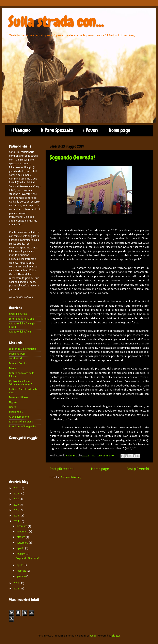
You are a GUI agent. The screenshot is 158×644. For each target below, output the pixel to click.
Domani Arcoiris (18, 364)
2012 (17, 589)
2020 (17, 488)
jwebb (93, 636)
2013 (17, 583)
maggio (21, 554)
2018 (17, 499)
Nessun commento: (104, 456)
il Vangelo (21, 130)
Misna (13, 368)
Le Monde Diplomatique (23, 349)
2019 (17, 494)
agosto (21, 548)
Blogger (116, 636)
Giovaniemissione (19, 417)
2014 (17, 521)
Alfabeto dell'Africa (20, 332)
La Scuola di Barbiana (21, 422)
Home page (120, 130)
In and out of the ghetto (22, 427)
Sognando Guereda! (72, 157)
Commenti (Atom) (71, 477)
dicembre (22, 526)
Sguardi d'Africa (18, 314)
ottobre (21, 537)
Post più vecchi (138, 469)
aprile (20, 565)
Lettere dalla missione (22, 319)
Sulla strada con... (56, 22)
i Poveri (91, 130)
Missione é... (16, 412)
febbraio (22, 571)
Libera (13, 407)
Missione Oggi (17, 354)
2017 (17, 505)
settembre (23, 543)
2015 (17, 516)
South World (16, 359)
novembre (23, 532)
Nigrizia (13, 402)
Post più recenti (62, 469)
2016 (17, 510)
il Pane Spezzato (57, 130)
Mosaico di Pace (18, 397)
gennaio (21, 576)
